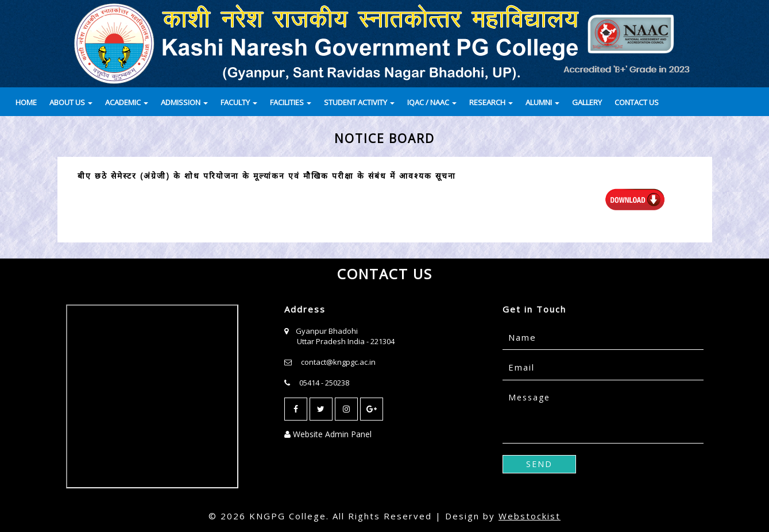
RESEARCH (491, 102)
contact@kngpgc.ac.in (338, 362)
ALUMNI (542, 102)
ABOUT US (71, 102)
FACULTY (239, 102)
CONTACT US (637, 102)
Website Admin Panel (328, 434)
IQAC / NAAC (432, 102)
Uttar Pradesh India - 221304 (346, 341)
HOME (26, 102)
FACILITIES (291, 102)
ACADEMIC (127, 102)
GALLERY (587, 102)
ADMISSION (184, 102)
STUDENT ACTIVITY (359, 102)
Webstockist (530, 516)
